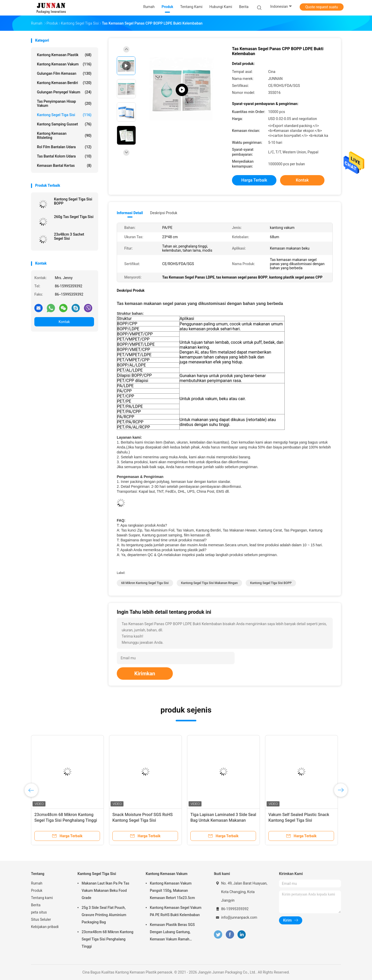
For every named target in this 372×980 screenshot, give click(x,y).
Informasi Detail (130, 213)
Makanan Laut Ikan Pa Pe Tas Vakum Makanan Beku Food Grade (105, 891)
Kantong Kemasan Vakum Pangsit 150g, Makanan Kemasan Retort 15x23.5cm (172, 891)
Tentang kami (42, 898)
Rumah (37, 883)
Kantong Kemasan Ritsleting (64, 136)
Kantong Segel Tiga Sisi (64, 115)
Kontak (64, 322)
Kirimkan (145, 674)
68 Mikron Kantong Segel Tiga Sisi (145, 583)
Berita (36, 905)
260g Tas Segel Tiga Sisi (74, 217)
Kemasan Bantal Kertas (64, 166)
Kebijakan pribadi (45, 927)
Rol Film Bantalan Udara (64, 147)
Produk (37, 891)
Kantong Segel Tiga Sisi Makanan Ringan (209, 583)
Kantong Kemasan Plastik (64, 55)
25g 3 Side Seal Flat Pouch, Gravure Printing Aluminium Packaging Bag (104, 915)
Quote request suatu (322, 7)
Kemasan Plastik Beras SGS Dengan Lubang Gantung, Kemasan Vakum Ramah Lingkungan (172, 933)
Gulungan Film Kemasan (64, 73)
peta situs (39, 912)
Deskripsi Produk (164, 213)
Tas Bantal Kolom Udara (64, 156)
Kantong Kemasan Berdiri (64, 83)
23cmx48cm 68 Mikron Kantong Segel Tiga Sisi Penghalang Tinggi (107, 939)
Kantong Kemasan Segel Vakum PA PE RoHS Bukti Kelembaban (176, 911)
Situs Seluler (41, 919)
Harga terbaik (254, 180)
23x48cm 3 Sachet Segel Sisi (69, 236)
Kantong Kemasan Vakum (64, 64)
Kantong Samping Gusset (64, 124)
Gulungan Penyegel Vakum (64, 92)
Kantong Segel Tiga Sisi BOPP (73, 201)
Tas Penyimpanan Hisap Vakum (64, 103)
